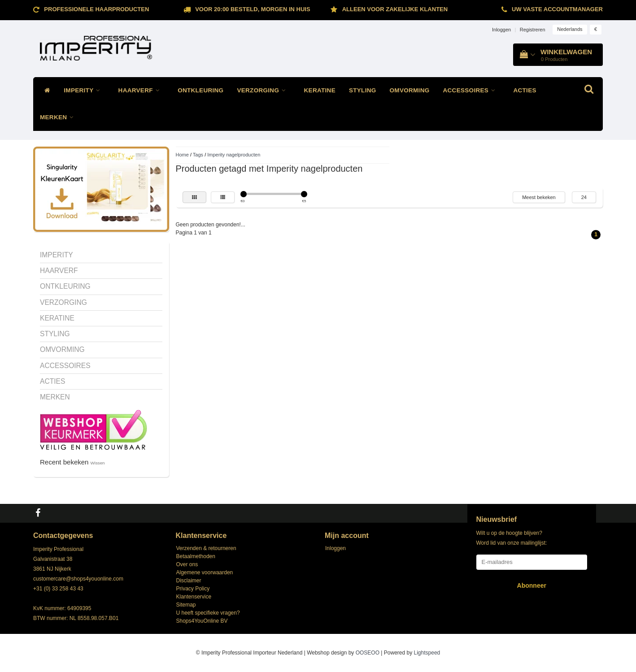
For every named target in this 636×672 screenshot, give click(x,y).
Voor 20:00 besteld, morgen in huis (253, 9)
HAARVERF (142, 90)
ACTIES (525, 90)
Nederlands (570, 29)
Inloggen (501, 30)
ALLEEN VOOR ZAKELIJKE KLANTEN (395, 9)
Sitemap (186, 605)
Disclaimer (189, 581)
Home (182, 155)
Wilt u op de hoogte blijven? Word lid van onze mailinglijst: (512, 538)
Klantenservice (194, 597)
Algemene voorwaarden (205, 572)
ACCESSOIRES (472, 90)
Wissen (98, 463)
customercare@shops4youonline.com (78, 579)
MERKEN (59, 117)
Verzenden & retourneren (206, 548)
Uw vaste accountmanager (557, 9)
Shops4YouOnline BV (202, 621)
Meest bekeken (539, 197)
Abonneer (532, 585)
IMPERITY (84, 90)
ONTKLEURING (200, 90)
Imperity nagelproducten (234, 155)
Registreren (533, 30)
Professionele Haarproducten (96, 9)
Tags (198, 155)
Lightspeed (427, 653)
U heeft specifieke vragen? (208, 613)
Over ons (187, 564)
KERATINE (320, 90)
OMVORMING (410, 90)
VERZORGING (264, 90)
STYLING (363, 90)
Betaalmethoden (196, 556)
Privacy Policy (193, 589)
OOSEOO (368, 653)
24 (584, 197)
